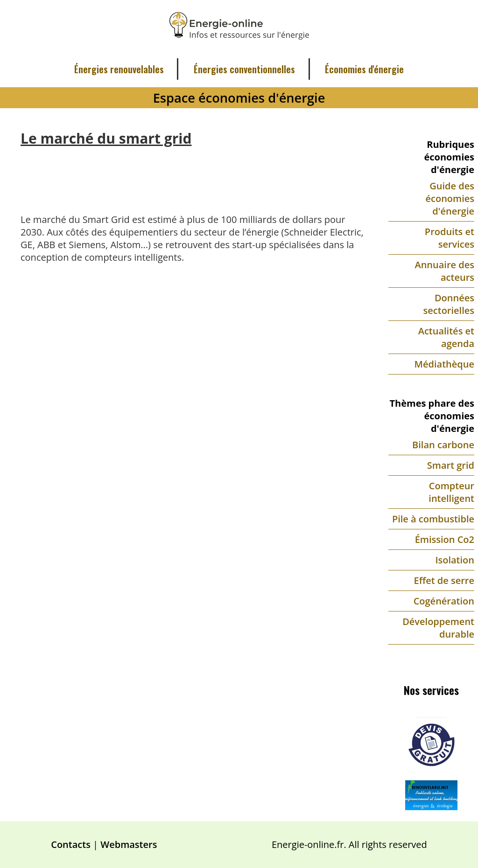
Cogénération (444, 601)
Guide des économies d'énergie (450, 198)
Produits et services (450, 238)
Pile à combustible (433, 519)
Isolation (455, 560)
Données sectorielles (449, 304)
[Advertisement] (192, 173)
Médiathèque (444, 364)
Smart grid (451, 465)
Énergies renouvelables (119, 69)
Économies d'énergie (364, 69)
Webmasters (129, 844)
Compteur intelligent (451, 492)
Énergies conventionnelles (244, 69)
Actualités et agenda (446, 337)
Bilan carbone (443, 445)
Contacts (71, 844)
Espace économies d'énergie (239, 98)
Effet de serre (444, 580)
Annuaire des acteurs (444, 271)
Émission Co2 (445, 539)
